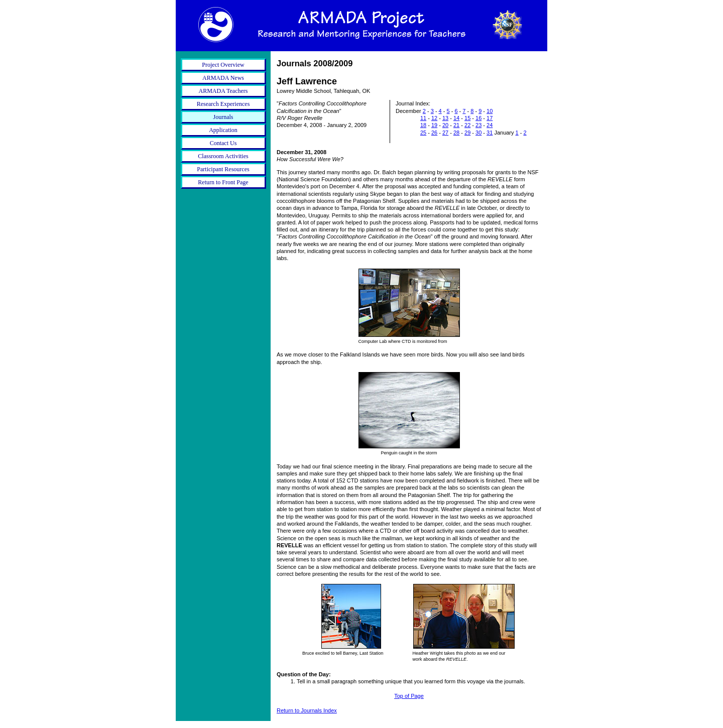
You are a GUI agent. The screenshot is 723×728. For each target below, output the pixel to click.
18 (423, 125)
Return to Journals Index (307, 710)
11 (423, 118)
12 (434, 118)
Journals (223, 117)
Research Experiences (223, 104)
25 (423, 133)
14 (456, 118)
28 (456, 133)
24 (490, 125)
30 (478, 133)
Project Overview (223, 65)
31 (490, 133)
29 (467, 133)
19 (434, 125)
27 (445, 133)
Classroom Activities (223, 156)
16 (478, 118)
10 (490, 111)
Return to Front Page (223, 182)
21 (456, 125)
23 (478, 125)
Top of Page (409, 696)
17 (490, 118)
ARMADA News (223, 78)
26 (434, 133)
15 (467, 118)
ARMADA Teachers (223, 91)
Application (223, 130)
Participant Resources (223, 169)
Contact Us (223, 143)
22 (467, 125)
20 (445, 125)
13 (445, 118)
